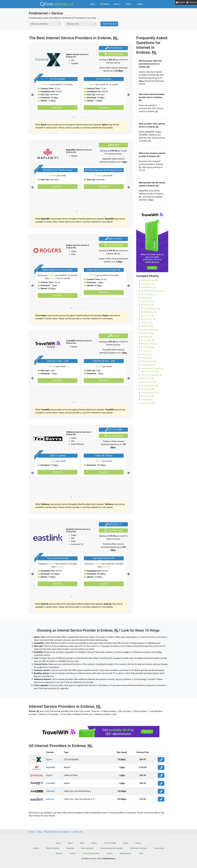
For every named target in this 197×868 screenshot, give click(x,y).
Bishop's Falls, (149, 344)
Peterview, (147, 326)
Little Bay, (147, 400)
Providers (105, 4)
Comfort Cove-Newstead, (154, 291)
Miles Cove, (148, 378)
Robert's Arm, (149, 382)
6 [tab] (90, 308)
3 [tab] (81, 117)
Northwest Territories (139, 848)
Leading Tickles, (150, 330)
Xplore (49, 759)
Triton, (145, 351)
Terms (126, 843)
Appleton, (147, 337)
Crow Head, (148, 347)
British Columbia (53, 848)
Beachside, (148, 396)
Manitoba (70, 848)
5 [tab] (88, 117)
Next (129, 95)
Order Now (58, 108)
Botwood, (147, 323)
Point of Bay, (148, 294)
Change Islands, (150, 385)
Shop (92, 4)
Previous (33, 95)
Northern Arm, (149, 312)
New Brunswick (87, 848)
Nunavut (59, 853)
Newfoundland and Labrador (112, 848)
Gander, (146, 354)
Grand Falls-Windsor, (152, 375)
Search (116, 4)
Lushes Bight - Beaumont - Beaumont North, (153, 370)
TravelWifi (51, 783)
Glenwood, (147, 333)
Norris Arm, (148, 316)
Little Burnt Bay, (150, 280)
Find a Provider (110, 843)
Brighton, (147, 358)
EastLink (50, 799)
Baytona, (147, 298)
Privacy (138, 843)
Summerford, (149, 319)
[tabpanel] (58, 93)
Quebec (109, 853)
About (128, 4)
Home (58, 843)
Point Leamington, (151, 308)
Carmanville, (148, 365)
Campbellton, (149, 287)
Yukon (141, 853)
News (140, 4)
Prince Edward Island (91, 853)
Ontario (73, 853)
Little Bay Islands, (151, 393)
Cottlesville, (148, 305)
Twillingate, (148, 340)
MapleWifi (51, 767)
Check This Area (109, 24)
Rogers (49, 775)
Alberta (36, 848)
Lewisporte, (148, 284)
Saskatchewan (126, 853)
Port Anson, (148, 389)
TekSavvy (50, 791)
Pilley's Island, (149, 361)
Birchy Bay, (147, 301)
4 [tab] (84, 117)
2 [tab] (77, 117)
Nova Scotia (159, 848)
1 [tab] (73, 117)
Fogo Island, (148, 403)
